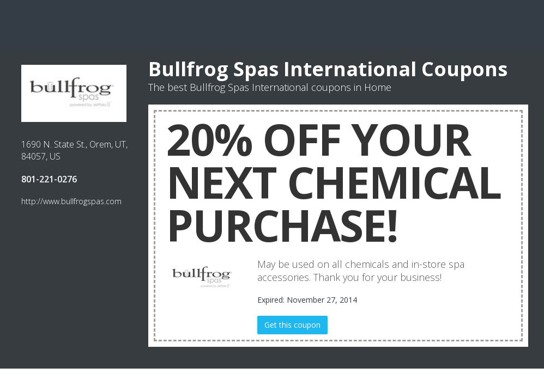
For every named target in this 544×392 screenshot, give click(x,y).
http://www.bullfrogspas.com (71, 201)
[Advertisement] (272, 24)
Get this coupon (292, 325)
